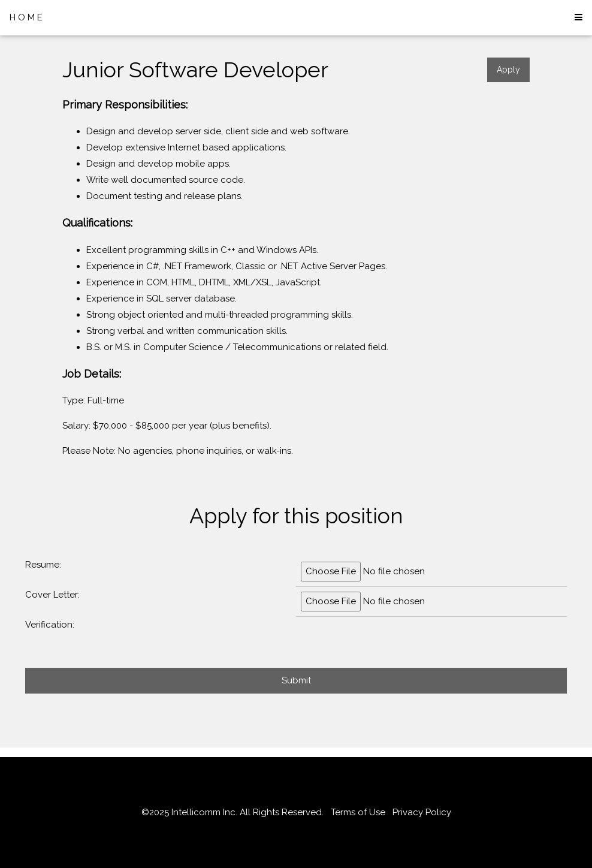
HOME (27, 17)
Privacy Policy (422, 812)
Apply (508, 70)
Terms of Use (358, 812)
